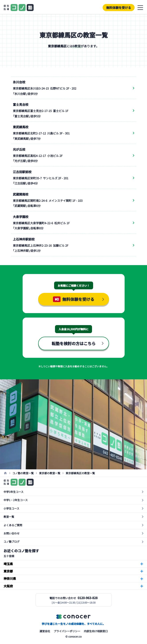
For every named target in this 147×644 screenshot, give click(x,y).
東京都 (8, 571)
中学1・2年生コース (16, 500)
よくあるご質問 (13, 525)
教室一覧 (9, 517)
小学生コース (11, 508)
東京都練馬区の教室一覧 (80, 473)
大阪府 (8, 586)
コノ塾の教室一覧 (23, 473)
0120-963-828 (88, 598)
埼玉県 (8, 564)
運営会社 (45, 631)
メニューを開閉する (140, 8)
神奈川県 (10, 578)
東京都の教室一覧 (50, 473)
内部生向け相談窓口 (96, 631)
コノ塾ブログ (12, 541)
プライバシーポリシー (67, 631)
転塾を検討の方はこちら (74, 343)
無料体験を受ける (119, 8)
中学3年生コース (14, 492)
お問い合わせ (12, 533)
